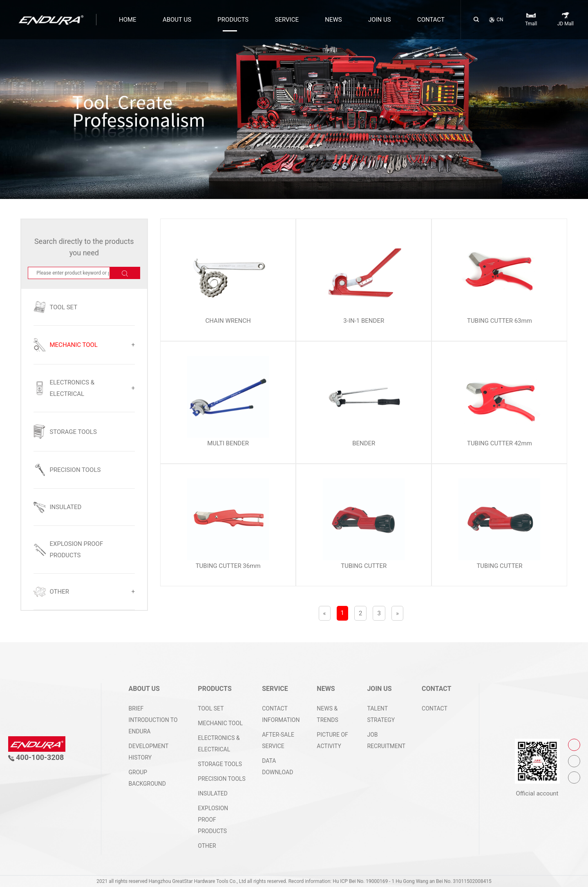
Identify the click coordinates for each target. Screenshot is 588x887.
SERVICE (287, 20)
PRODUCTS (233, 20)
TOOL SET (211, 708)
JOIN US (380, 20)
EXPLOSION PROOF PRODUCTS (213, 820)
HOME (128, 20)
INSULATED (213, 793)
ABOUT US (177, 20)
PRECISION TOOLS (222, 779)
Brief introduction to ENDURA (153, 720)
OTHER (207, 846)
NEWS (333, 20)
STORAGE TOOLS (220, 764)
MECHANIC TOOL (220, 723)
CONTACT (431, 20)
